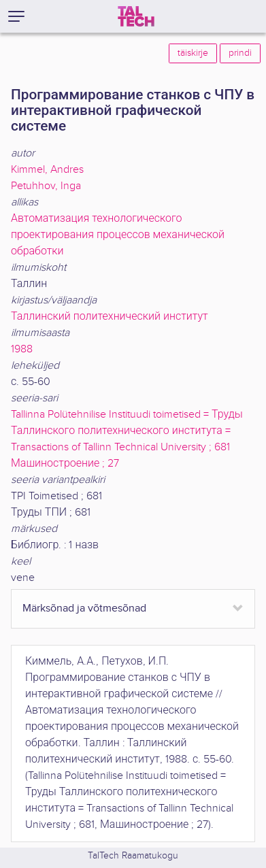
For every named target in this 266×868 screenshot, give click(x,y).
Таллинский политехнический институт (110, 317)
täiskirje (193, 53)
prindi (240, 53)
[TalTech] (136, 16)
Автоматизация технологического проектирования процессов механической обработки (118, 235)
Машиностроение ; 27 (65, 464)
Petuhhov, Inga (46, 186)
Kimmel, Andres (47, 170)
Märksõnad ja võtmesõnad (84, 608)
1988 (22, 349)
